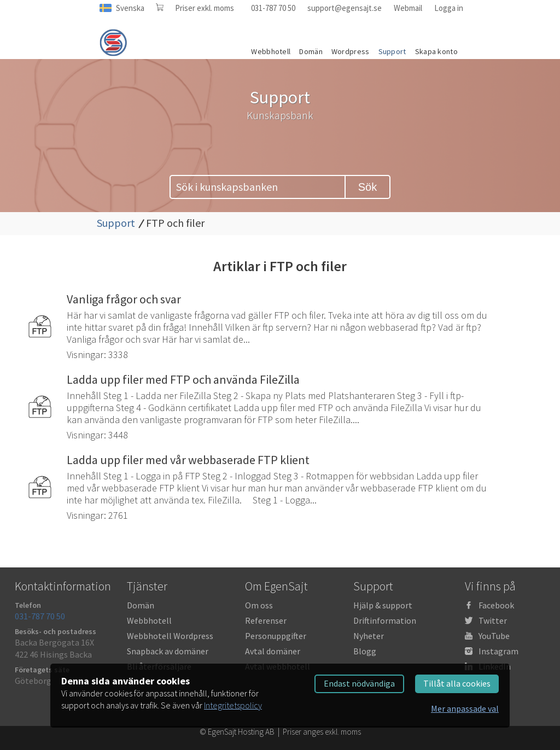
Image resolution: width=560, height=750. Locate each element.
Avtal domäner (273, 651)
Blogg (365, 651)
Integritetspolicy (233, 705)
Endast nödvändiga (359, 683)
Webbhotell (149, 620)
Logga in (449, 8)
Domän (141, 605)
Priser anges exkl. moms (322, 732)
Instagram (498, 651)
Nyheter (369, 636)
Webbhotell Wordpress (170, 636)
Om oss (259, 605)
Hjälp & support (383, 605)
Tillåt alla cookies (457, 683)
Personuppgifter (276, 636)
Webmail (408, 8)
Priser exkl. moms (205, 8)
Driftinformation (385, 620)
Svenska (130, 8)
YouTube (494, 636)
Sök (367, 187)
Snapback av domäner (168, 651)
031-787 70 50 (273, 8)
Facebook (496, 605)
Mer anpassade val (465, 708)
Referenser (266, 620)
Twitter (493, 620)
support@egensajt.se (345, 8)
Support (116, 223)
